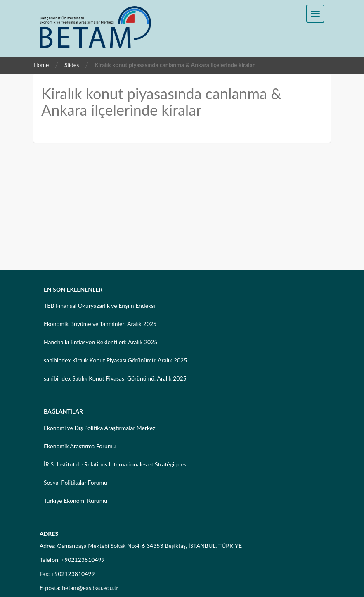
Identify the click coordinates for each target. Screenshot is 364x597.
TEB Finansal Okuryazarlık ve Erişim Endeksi (99, 306)
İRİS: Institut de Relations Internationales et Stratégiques (115, 464)
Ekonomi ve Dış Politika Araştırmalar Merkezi (100, 428)
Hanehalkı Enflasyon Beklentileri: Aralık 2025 (100, 342)
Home (41, 65)
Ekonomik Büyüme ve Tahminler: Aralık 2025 (100, 324)
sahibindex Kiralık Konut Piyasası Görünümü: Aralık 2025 (115, 360)
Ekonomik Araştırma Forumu (80, 446)
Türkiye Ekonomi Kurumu (76, 501)
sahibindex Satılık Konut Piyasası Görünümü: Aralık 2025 (115, 378)
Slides (72, 65)
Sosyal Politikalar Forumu (76, 482)
